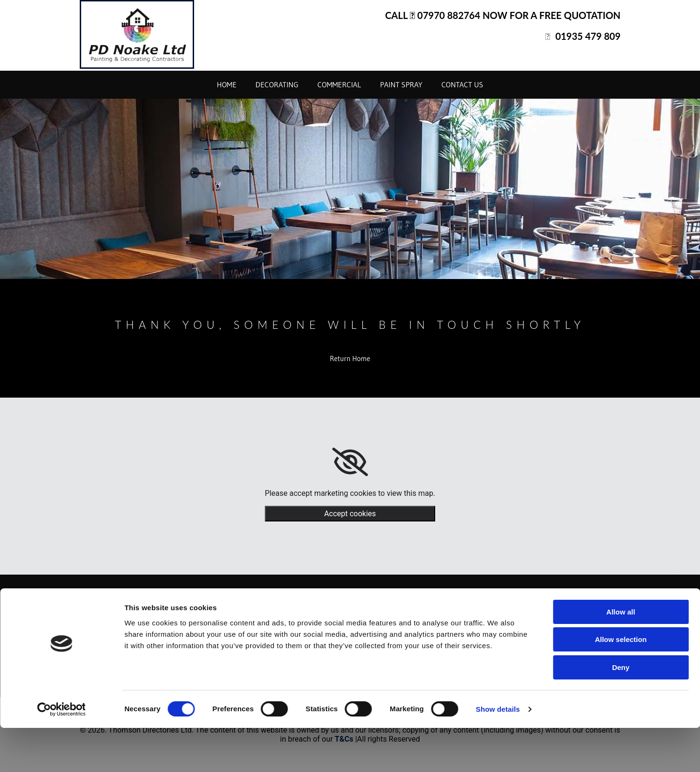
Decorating (277, 84)
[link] (350, 462)
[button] (350, 359)
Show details (498, 753)
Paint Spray (401, 84)
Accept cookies (350, 514)
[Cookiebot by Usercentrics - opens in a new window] (61, 753)
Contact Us (462, 84)
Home (227, 84)
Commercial (339, 84)
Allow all (621, 656)
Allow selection (621, 684)
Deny (621, 712)
